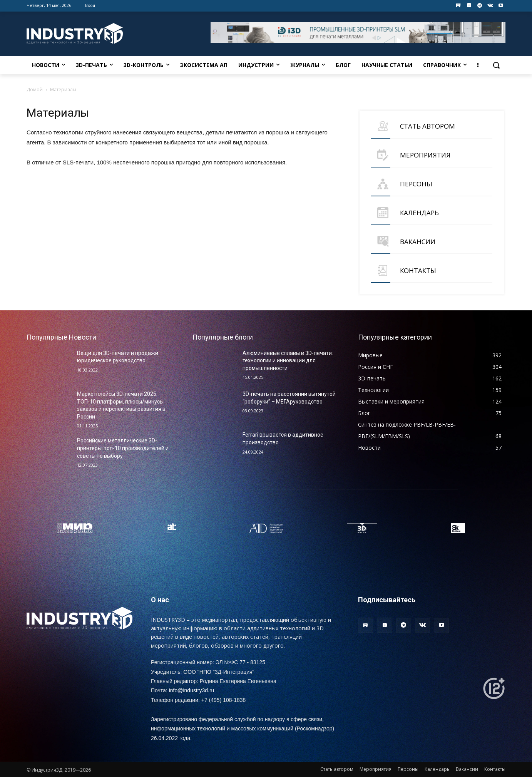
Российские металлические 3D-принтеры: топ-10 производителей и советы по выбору (123, 448)
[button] (496, 65)
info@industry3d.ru (192, 690)
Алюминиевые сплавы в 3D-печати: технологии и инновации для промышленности (288, 361)
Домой (35, 90)
